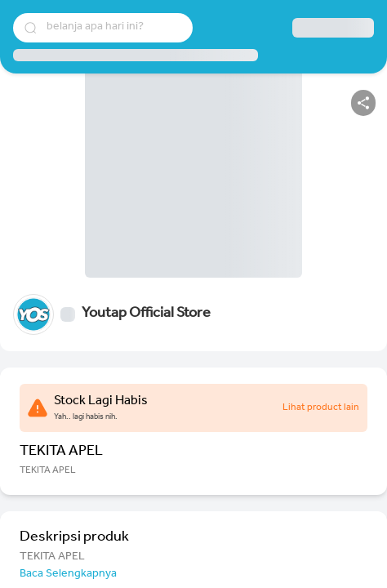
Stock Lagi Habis (101, 402)
